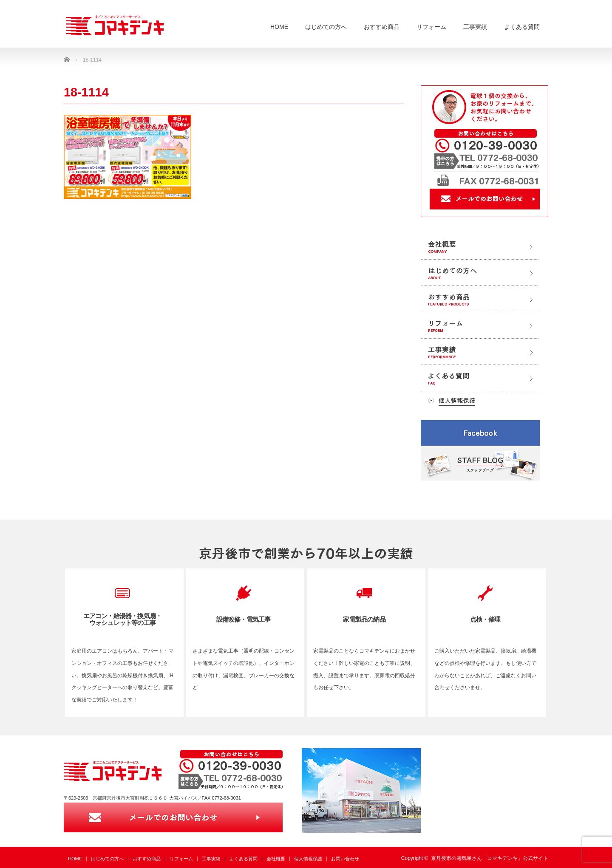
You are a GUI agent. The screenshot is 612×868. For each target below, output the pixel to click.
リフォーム (431, 27)
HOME (279, 27)
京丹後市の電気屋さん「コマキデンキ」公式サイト (490, 858)
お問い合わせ (345, 859)
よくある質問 (522, 27)
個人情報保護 (308, 859)
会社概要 (276, 859)
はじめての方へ (326, 27)
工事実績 (475, 27)
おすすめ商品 (382, 27)
